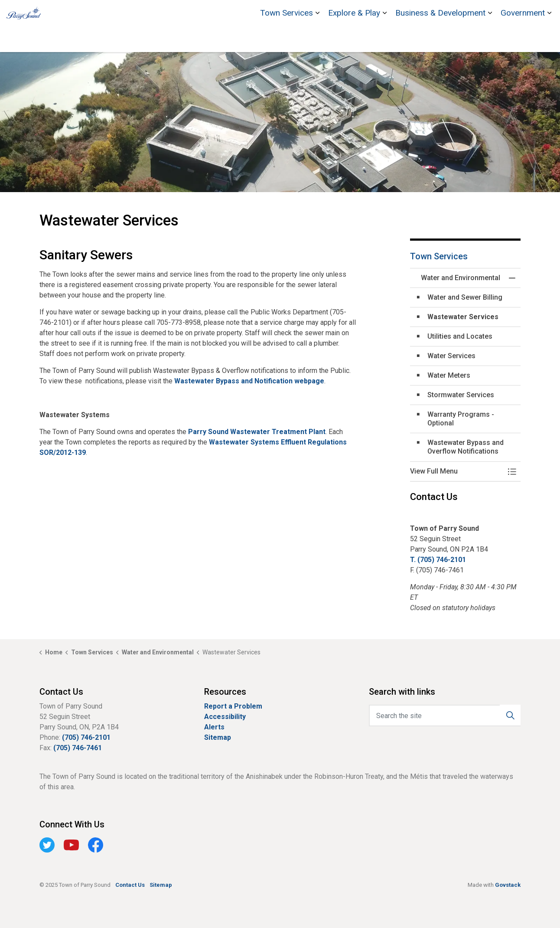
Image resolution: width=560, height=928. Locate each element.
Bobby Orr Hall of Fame (408, 13)
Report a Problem (233, 706)
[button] (457, 471)
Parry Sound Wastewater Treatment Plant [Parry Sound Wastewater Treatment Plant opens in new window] (257, 432)
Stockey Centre (469, 13)
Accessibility (225, 717)
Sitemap (218, 737)
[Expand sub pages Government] (549, 39)
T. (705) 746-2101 (438, 560)
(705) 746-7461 (78, 748)
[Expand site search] (545, 13)
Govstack (508, 885)
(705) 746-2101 (86, 737)
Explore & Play (354, 39)
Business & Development (440, 39)
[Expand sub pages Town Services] (317, 39)
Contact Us (514, 13)
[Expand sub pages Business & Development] (490, 39)
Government (523, 39)
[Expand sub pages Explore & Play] (384, 39)
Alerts (214, 727)
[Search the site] (445, 716)
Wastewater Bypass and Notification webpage (249, 381)
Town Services (287, 39)
